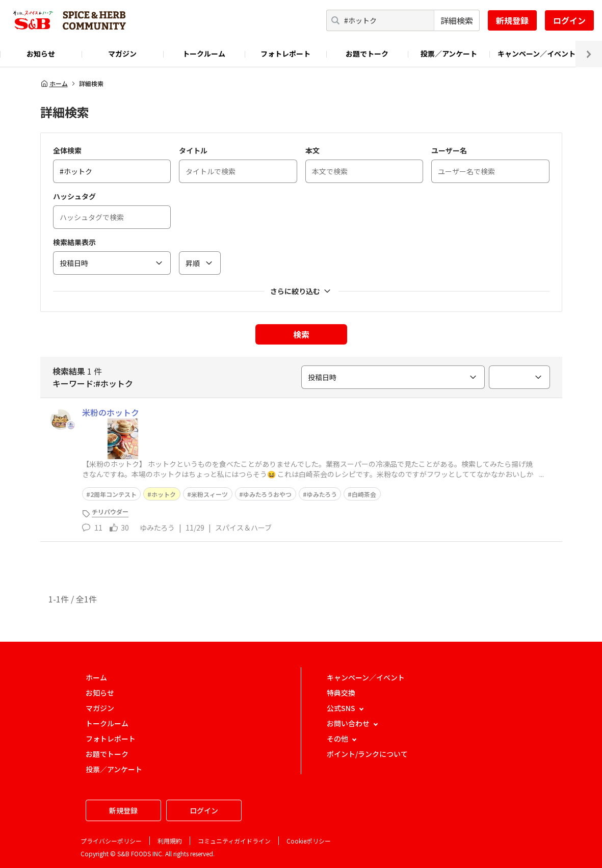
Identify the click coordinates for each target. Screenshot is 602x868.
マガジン (122, 54)
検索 (301, 334)
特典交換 (341, 693)
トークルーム (204, 54)
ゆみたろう (322, 494)
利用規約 (170, 841)
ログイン (569, 20)
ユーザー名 (449, 150)
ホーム (54, 84)
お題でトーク (367, 54)
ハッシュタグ (74, 196)
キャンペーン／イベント (536, 54)
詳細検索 (457, 20)
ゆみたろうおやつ (267, 494)
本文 (312, 150)
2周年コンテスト (113, 494)
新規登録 (512, 20)
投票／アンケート (449, 54)
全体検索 (67, 150)
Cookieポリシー (309, 841)
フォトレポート (285, 54)
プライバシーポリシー (111, 841)
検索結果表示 (74, 242)
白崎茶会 (364, 494)
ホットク (164, 494)
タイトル (193, 150)
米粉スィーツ (210, 494)
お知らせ (41, 54)
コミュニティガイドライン (234, 841)
